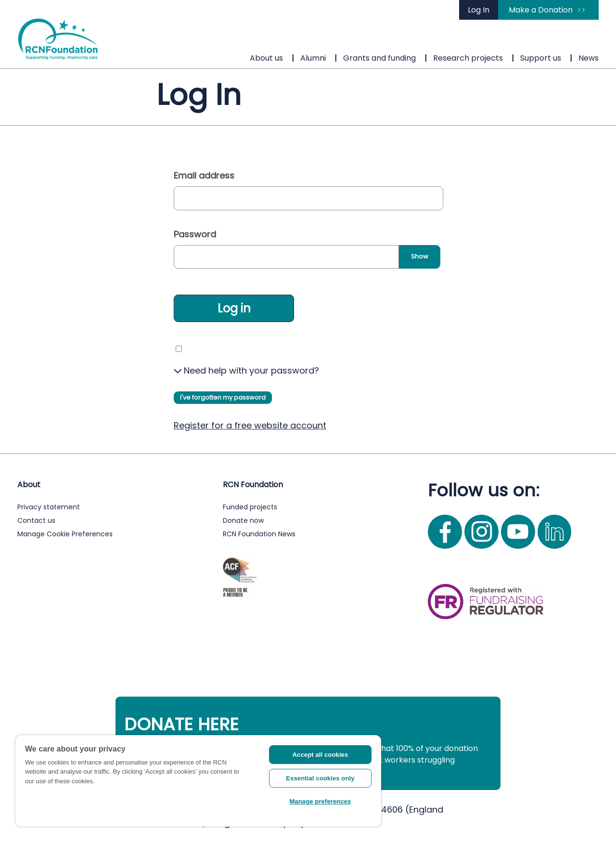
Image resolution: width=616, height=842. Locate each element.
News (589, 58)
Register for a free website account (250, 425)
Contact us (36, 520)
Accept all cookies (321, 755)
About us (266, 58)
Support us (541, 58)
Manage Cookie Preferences (65, 534)
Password (195, 234)
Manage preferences (320, 801)
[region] (198, 781)
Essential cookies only (320, 778)
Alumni (313, 58)
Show (420, 256)
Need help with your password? (246, 370)
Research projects (468, 58)
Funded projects (250, 507)
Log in (234, 308)
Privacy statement (49, 507)
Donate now (243, 520)
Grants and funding (379, 58)
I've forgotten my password (223, 397)
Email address (204, 175)
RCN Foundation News (259, 534)
